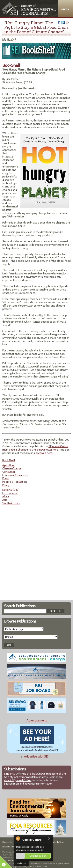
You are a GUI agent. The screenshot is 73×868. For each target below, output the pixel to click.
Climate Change (12, 468)
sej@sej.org (13, 860)
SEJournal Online (14, 774)
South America (11, 503)
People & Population (15, 482)
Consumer (9, 472)
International (10, 493)
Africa (6, 496)
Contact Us (7, 842)
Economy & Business (15, 475)
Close (49, 839)
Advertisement (37, 720)
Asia (5, 500)
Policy (6, 485)
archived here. (44, 453)
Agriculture (8, 465)
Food (5, 478)
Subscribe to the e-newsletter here (37, 450)
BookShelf (9, 460)
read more (21, 863)
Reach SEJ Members (11, 847)
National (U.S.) (11, 490)
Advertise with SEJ (36, 756)
